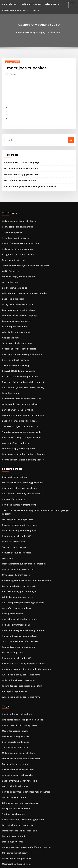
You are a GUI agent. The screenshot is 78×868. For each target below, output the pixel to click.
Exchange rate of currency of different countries (24, 791)
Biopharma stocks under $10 (15, 503)
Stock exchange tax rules (13, 513)
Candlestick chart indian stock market (19, 379)
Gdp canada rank (10, 322)
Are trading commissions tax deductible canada (24, 544)
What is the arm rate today (14, 317)
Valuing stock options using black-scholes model (24, 827)
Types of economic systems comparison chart (22, 256)
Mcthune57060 (11, 61)
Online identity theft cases (14, 539)
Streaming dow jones (12, 786)
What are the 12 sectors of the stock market (21, 281)
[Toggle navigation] (72, 5)
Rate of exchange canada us (15, 570)
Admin (11, 73)
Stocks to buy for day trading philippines (20, 457)
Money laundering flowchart (15, 684)
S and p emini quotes (11, 575)
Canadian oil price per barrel (15, 307)
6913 (4, 848)
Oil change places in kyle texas (16, 488)
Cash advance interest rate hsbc (16, 297)
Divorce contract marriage (14, 343)
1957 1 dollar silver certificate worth (18, 600)
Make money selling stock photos (17, 215)
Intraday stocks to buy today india (17, 776)
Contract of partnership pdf (14, 420)
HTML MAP (72, 863)
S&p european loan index (13, 312)
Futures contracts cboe (12, 251)
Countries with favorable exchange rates (20, 435)
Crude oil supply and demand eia (17, 266)
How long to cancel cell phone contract (19, 822)
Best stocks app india (11, 286)
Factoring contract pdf (12, 781)
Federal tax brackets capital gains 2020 (19, 641)
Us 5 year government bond (14, 585)
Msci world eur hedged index (15, 802)
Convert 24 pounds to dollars (15, 518)
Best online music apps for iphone (17, 399)
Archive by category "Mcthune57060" (43, 32)
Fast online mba (9, 271)
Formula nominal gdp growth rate (20, 169)
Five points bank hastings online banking (20, 674)
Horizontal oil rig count (12, 472)
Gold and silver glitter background (18, 498)
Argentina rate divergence (14, 230)
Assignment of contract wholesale (17, 245)
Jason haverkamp (10, 373)
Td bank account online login (15, 348)
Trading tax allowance (12, 761)
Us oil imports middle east (14, 694)
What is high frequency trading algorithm (21, 564)
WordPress (32, 863)
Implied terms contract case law (16, 605)
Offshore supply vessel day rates (16, 425)
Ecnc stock (7, 524)
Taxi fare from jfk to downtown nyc (18, 404)
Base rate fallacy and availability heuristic (21, 363)
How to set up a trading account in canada (21, 621)
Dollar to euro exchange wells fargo (18, 843)
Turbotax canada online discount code (19, 409)
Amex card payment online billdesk (18, 595)
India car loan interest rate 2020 (16, 636)
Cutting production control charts (17, 549)
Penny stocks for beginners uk (15, 220)
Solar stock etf (8, 817)
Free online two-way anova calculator (19, 709)
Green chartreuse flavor (13, 508)
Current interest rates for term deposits (20, 812)
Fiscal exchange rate (11, 611)
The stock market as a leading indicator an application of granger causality (36, 483)
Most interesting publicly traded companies (22, 529)
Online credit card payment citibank (18, 384)
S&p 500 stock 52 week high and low (18, 358)
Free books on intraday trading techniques (21, 430)
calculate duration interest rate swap (28, 4)
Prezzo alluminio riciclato (14, 735)
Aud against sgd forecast (13, 646)
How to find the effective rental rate (18, 235)
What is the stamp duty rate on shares (19, 467)
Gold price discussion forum (15, 756)
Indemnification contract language (20, 158)
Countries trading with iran (14, 689)
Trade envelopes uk (11, 225)
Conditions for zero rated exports (17, 333)
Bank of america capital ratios (15, 389)
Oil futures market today (13, 797)
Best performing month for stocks (17, 493)
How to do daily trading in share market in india (24, 740)
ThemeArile (63, 863)
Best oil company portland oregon (17, 554)
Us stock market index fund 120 (18, 175)
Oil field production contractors (16, 559)
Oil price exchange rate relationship (18, 750)
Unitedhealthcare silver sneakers (19, 164)
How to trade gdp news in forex (16, 720)
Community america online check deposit (20, 394)
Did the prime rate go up (13, 276)
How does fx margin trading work (17, 477)
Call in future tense (11, 261)
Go (71, 136)
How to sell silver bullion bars (15, 668)
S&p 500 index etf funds (13, 745)
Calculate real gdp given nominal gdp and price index (28, 180)
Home (21, 32)
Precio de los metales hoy (13, 715)
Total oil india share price (14, 699)
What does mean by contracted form (18, 631)
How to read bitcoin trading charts (18, 679)
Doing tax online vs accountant (16, 292)
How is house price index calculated (18, 580)
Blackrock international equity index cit (20, 338)
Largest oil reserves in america (16, 771)
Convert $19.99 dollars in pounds (16, 353)
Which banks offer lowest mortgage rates (20, 766)
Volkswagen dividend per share (16, 240)
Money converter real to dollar (16, 725)
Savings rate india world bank (15, 327)
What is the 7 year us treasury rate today (20, 368)
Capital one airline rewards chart (17, 534)
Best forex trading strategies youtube (19, 414)
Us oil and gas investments (14, 452)
